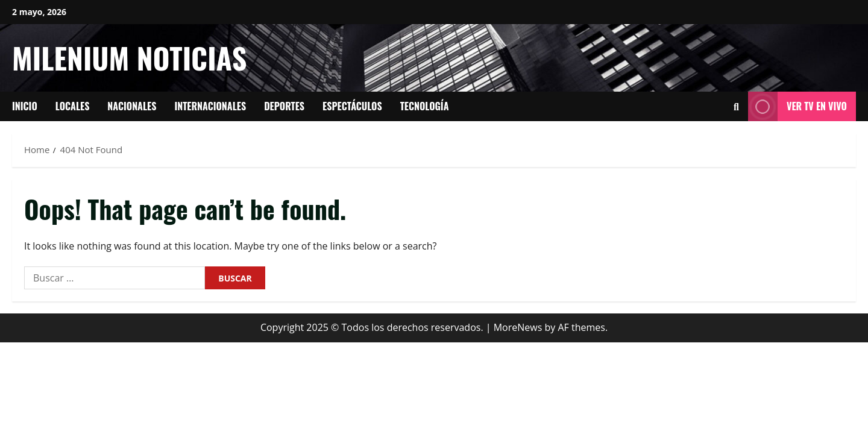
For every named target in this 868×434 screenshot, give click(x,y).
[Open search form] (736, 107)
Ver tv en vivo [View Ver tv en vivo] (797, 106)
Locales (73, 106)
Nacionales (132, 106)
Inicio (25, 106)
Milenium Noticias (129, 58)
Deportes (284, 106)
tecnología (425, 106)
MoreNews (518, 327)
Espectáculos (352, 106)
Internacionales (210, 106)
